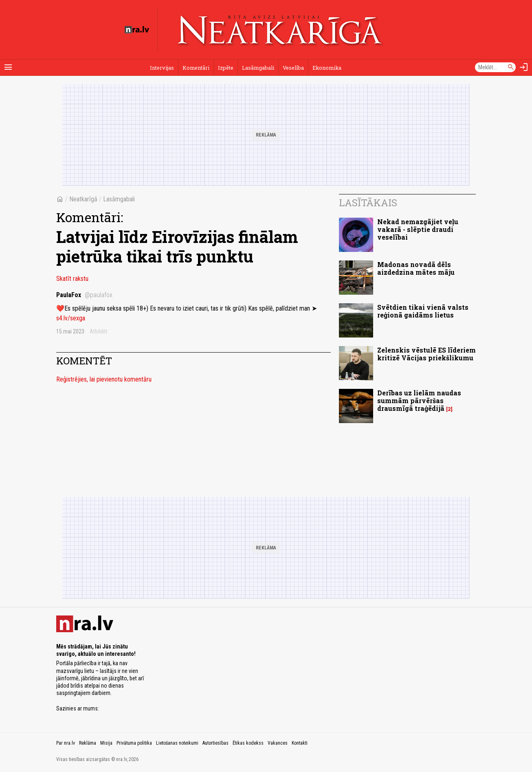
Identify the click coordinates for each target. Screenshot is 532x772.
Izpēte (226, 68)
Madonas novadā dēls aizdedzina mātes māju (416, 268)
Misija (106, 743)
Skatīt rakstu (72, 279)
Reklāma (88, 743)
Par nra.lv (66, 743)
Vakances (278, 743)
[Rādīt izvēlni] (8, 67)
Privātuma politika (134, 743)
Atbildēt (99, 331)
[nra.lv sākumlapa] (137, 30)
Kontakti (300, 743)
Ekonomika (327, 68)
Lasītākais (368, 203)
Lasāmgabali (258, 68)
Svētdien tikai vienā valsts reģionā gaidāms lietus (423, 311)
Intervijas (162, 68)
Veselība (293, 68)
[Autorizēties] (524, 67)
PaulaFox (84, 295)
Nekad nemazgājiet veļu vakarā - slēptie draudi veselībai (418, 229)
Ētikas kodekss (248, 743)
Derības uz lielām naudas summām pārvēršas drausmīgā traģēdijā (419, 400)
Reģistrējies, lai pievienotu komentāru (104, 379)
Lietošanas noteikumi (177, 743)
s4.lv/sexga (71, 318)
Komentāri (196, 68)
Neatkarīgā (83, 199)
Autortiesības (215, 743)
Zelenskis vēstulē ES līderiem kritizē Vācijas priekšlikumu (426, 354)
